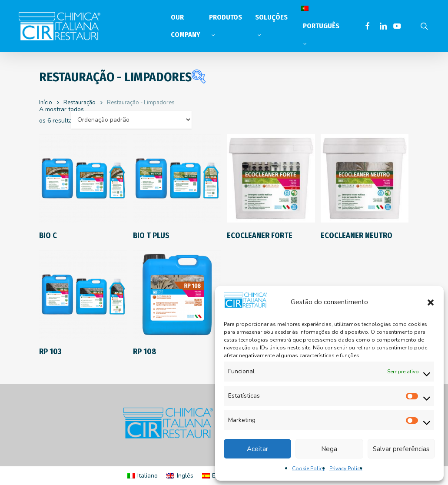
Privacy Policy (346, 468)
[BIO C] (83, 178)
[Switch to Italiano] (143, 476)
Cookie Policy (309, 468)
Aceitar (257, 449)
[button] (431, 302)
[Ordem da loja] (131, 120)
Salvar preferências (401, 449)
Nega (329, 449)
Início (46, 103)
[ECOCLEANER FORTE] (271, 178)
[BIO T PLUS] (177, 178)
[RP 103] (83, 294)
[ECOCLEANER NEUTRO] (365, 178)
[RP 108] (177, 294)
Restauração (80, 103)
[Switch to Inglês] (180, 476)
